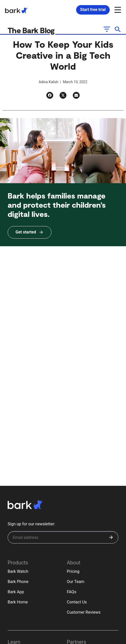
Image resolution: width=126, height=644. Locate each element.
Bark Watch (18, 571)
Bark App (16, 592)
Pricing (73, 571)
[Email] (76, 95)
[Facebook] (50, 95)
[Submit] (111, 537)
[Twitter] (63, 95)
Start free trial (93, 10)
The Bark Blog (32, 30)
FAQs (72, 592)
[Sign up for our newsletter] (63, 537)
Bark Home (18, 602)
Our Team (76, 582)
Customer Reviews (84, 612)
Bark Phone (18, 582)
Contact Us (77, 602)
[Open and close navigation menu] (117, 9)
